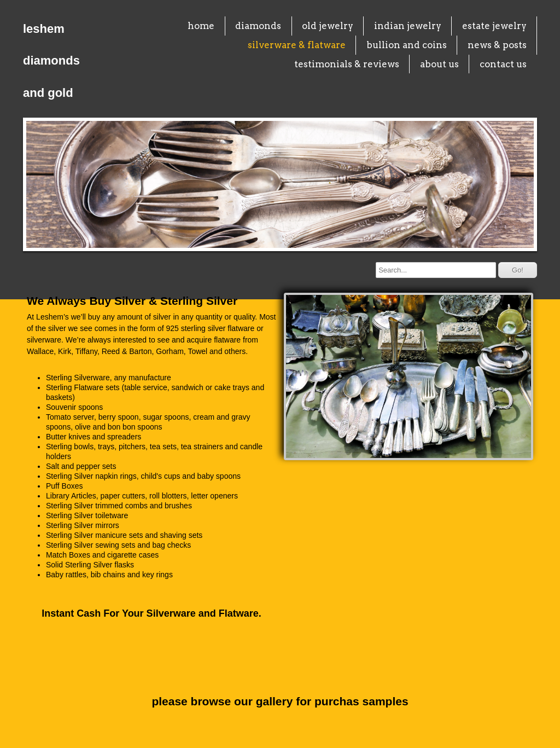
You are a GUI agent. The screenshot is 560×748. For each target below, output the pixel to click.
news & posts (497, 45)
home (201, 26)
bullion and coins (407, 45)
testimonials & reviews (347, 64)
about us (439, 64)
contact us (503, 64)
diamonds (258, 26)
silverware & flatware (297, 45)
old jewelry (328, 26)
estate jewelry (494, 26)
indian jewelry (408, 26)
